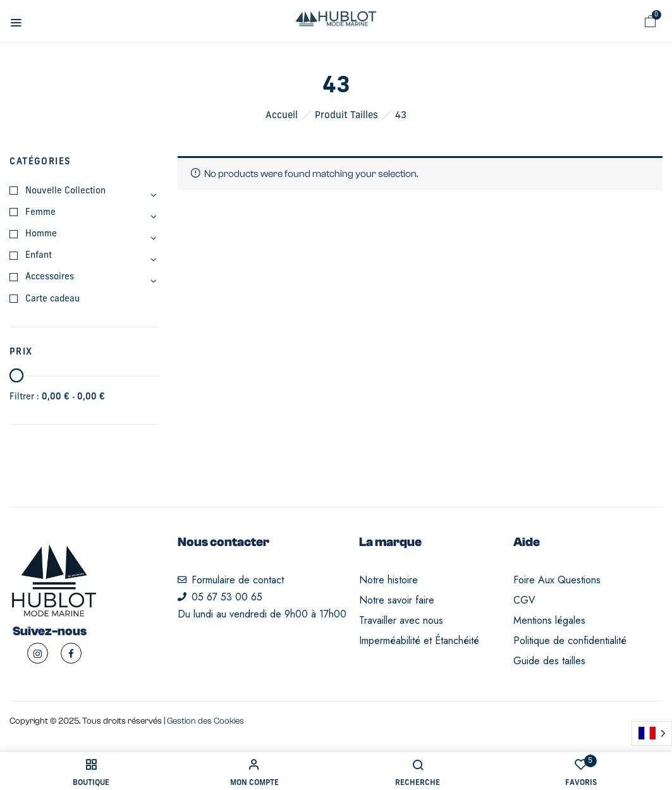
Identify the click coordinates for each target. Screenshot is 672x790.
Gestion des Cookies (205, 721)
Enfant (39, 256)
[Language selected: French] (652, 733)
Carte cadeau (52, 299)
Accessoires (50, 277)
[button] (651, 21)
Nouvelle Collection (65, 191)
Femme (40, 213)
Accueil (282, 116)
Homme (41, 234)
